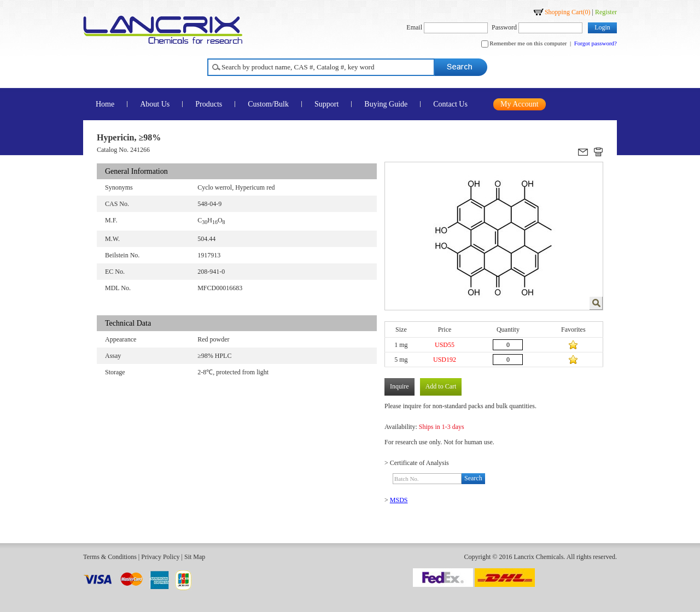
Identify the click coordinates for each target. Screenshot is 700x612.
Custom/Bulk (268, 104)
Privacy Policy (160, 557)
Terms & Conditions (110, 557)
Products (209, 104)
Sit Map (195, 557)
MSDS (399, 500)
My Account (520, 104)
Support (326, 104)
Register (606, 12)
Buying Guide (386, 104)
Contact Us (450, 104)
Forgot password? (596, 43)
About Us (155, 104)
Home (105, 104)
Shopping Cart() (568, 12)
